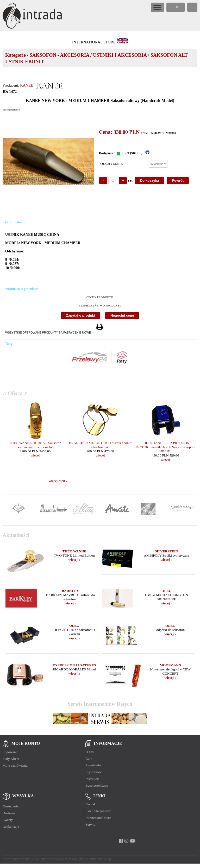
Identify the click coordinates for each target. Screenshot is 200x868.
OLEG (167, 591)
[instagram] (126, 841)
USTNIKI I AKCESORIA (120, 55)
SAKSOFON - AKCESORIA (59, 55)
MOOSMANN (170, 665)
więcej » (74, 560)
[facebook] (121, 841)
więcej (35, 455)
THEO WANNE (74, 551)
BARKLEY (70, 591)
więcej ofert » (58, 481)
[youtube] (132, 841)
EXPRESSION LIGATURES (74, 665)
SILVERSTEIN (166, 551)
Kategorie (15, 55)
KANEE (27, 85)
